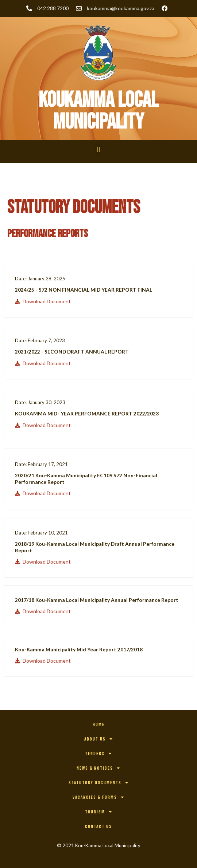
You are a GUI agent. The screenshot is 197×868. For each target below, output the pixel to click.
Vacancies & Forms (98, 797)
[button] (98, 150)
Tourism (99, 812)
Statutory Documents (99, 783)
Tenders (98, 753)
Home (99, 725)
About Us (99, 739)
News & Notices (98, 768)
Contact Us (98, 826)
